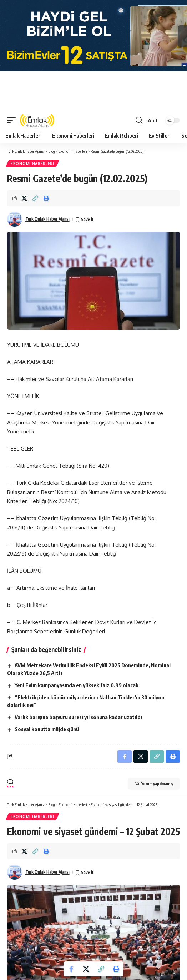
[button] (13, 120)
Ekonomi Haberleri (32, 164)
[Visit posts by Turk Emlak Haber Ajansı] (15, 219)
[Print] (46, 198)
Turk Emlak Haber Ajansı (47, 219)
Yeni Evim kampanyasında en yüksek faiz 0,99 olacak (77, 685)
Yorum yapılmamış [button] (154, 784)
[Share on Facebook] (71, 969)
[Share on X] (24, 198)
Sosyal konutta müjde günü (47, 729)
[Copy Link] (35, 198)
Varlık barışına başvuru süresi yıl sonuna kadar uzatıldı (78, 717)
